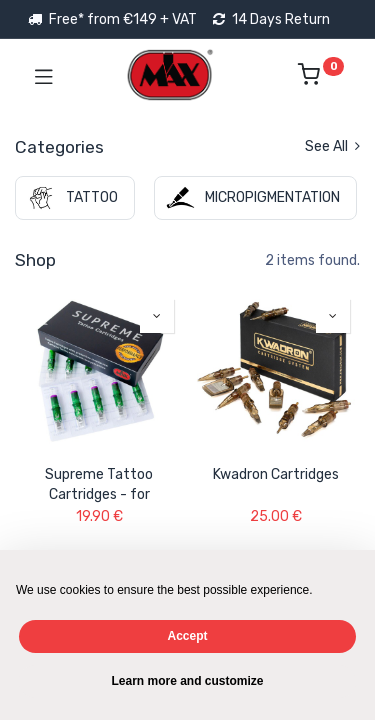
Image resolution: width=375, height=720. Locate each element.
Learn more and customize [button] (187, 681)
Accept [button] (187, 636)
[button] (157, 316)
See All (332, 146)
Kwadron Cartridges (276, 474)
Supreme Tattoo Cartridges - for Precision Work (99, 484)
